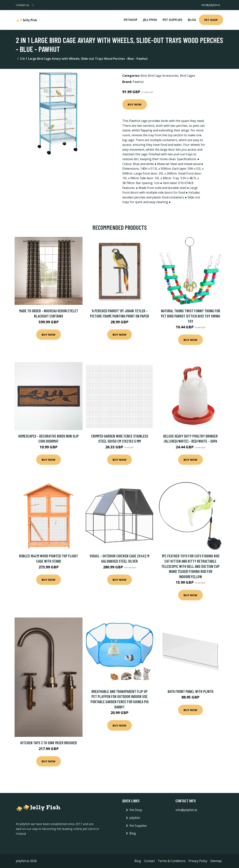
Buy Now (135, 104)
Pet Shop (211, 20)
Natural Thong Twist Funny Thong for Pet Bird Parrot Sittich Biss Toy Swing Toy (191, 316)
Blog (192, 20)
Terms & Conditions (172, 861)
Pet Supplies (172, 20)
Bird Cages (188, 76)
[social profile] (33, 5)
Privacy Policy (198, 861)
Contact (149, 861)
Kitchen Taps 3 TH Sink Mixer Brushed (49, 743)
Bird (143, 76)
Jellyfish (150, 20)
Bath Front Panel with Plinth (191, 691)
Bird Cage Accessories (163, 76)
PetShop (131, 20)
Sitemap (216, 861)
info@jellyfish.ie (211, 5)
